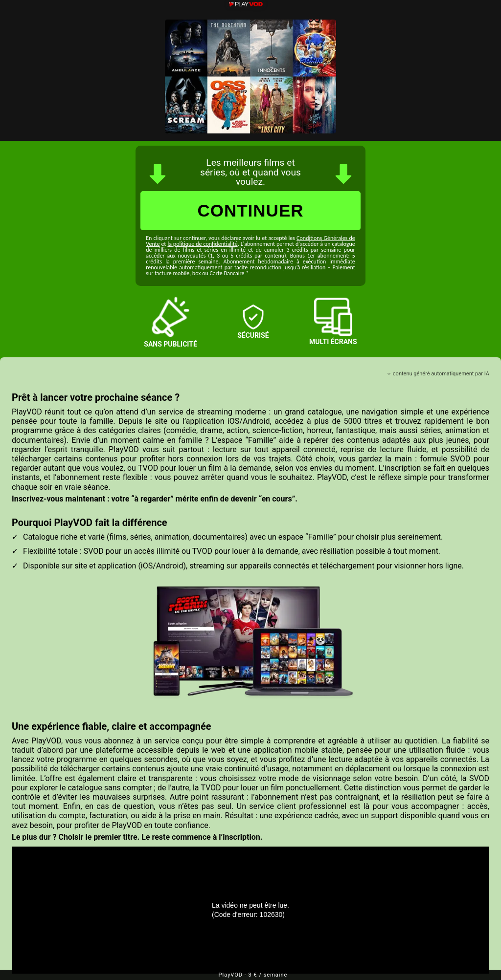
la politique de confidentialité (202, 244)
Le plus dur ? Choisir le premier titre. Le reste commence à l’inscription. (137, 837)
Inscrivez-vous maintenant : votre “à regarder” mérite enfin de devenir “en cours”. (155, 499)
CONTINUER (250, 210)
